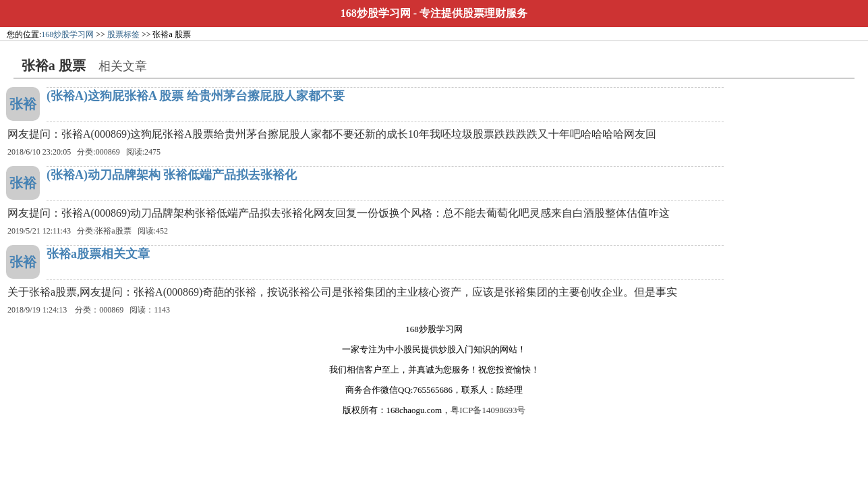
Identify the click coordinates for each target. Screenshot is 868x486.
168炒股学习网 (376, 13)
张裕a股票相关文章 (98, 254)
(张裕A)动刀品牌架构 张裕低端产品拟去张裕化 (172, 175)
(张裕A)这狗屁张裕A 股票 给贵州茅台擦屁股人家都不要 (196, 96)
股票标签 (123, 34)
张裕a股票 (113, 231)
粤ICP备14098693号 (488, 410)
